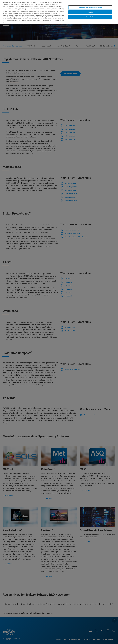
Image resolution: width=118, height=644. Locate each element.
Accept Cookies (90, 17)
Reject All (90, 12)
